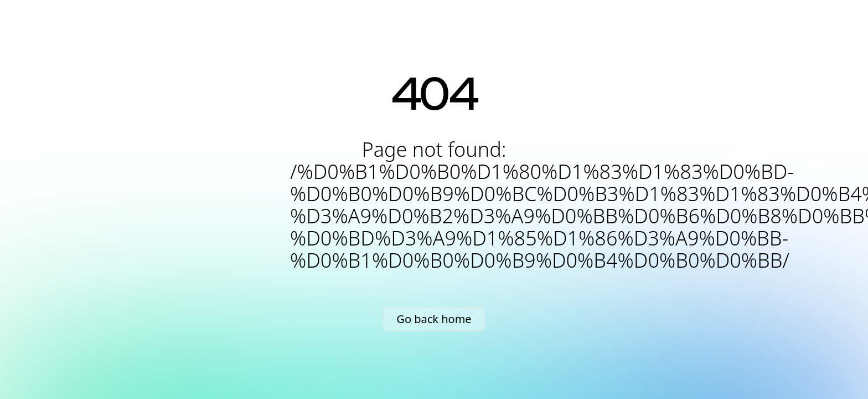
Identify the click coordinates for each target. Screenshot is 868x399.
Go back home (434, 319)
